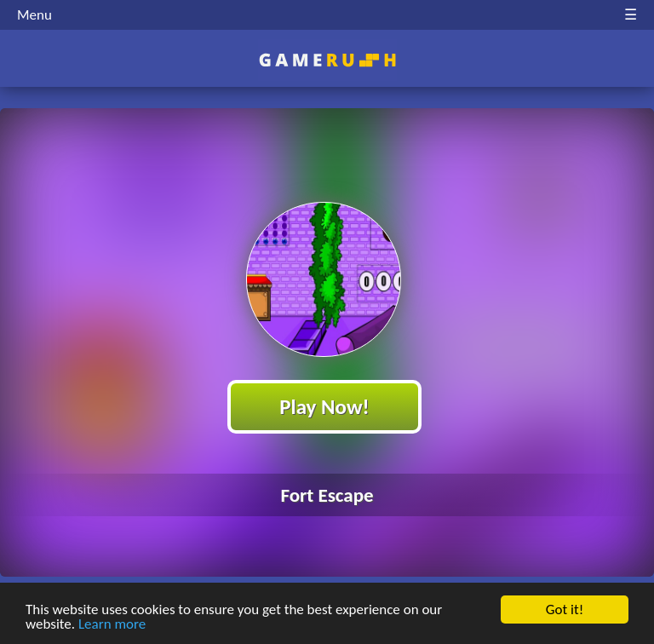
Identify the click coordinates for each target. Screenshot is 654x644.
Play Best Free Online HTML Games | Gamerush (327, 60)
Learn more (112, 625)
